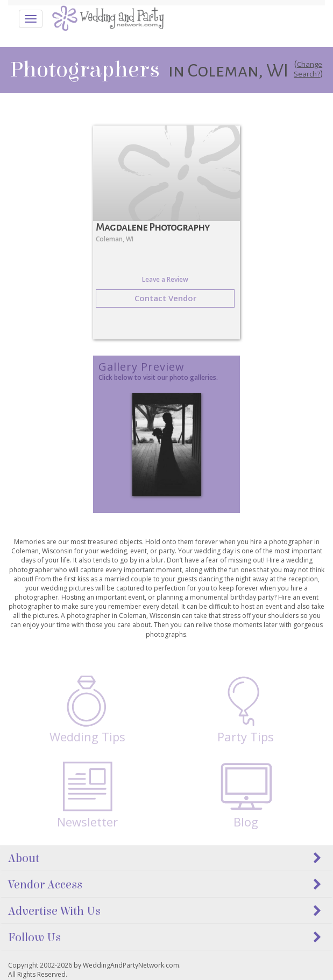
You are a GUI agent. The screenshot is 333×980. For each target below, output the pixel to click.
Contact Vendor (165, 298)
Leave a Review (165, 279)
